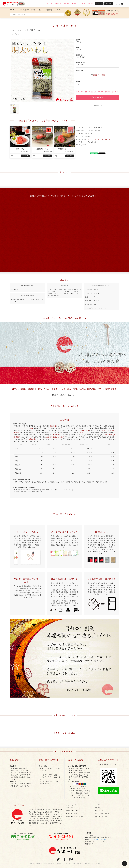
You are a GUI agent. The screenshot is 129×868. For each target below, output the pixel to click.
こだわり (82, 4)
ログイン (99, 4)
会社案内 (91, 4)
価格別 (74, 4)
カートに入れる (98, 97)
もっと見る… (14, 34)
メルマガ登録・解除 (101, 816)
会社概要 (69, 819)
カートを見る (99, 811)
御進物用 (67, 4)
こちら (56, 782)
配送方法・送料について (74, 814)
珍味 (20, 30)
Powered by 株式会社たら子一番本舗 (88, 863)
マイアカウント (100, 805)
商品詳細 (25, 156)
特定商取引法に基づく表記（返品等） (88, 131)
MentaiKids (57, 10)
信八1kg (42, 10)
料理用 (49, 10)
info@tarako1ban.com (99, 839)
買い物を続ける (81, 145)
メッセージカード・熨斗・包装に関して (89, 128)
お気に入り (98, 106)
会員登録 (109, 4)
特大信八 (34, 10)
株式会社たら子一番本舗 (53, 863)
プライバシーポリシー (102, 814)
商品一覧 (50, 4)
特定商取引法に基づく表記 (75, 816)
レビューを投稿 (95, 139)
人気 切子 (26, 10)
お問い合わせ (71, 808)
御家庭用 (58, 4)
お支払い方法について (73, 811)
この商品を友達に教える (84, 133)
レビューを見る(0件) (83, 136)
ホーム (12, 30)
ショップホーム (71, 805)
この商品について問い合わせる (86, 142)
